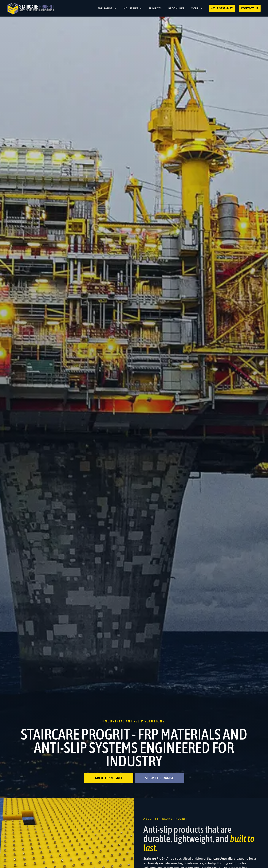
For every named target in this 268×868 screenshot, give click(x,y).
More (197, 8)
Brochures (176, 8)
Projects (155, 8)
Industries (132, 8)
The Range (107, 8)
